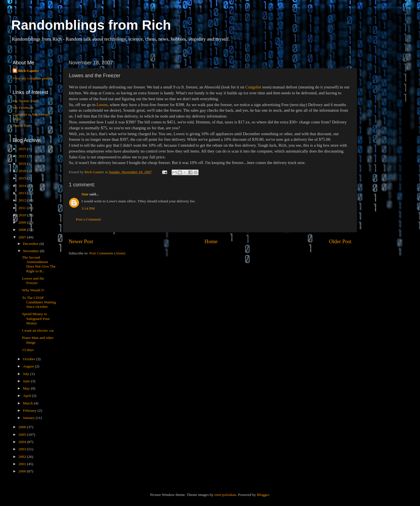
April (27, 396)
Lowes (102, 105)
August (29, 366)
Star (85, 194)
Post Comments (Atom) (107, 253)
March (28, 403)
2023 (23, 156)
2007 (23, 237)
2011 (23, 208)
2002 (23, 457)
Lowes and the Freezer (33, 281)
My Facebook (23, 108)
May (27, 388)
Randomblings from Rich (91, 25)
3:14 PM (88, 208)
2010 (23, 215)
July (27, 374)
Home (211, 241)
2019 (23, 164)
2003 (23, 449)
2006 (23, 427)
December (31, 244)
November (31, 251)
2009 (23, 222)
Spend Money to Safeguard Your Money (36, 318)
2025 (23, 149)
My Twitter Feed (25, 101)
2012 (23, 200)
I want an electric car (38, 330)
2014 (23, 186)
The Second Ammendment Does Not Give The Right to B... (39, 264)
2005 (23, 434)
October (30, 359)
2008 (23, 230)
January (29, 418)
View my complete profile (32, 78)
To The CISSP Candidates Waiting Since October (39, 302)
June (27, 381)
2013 (23, 193)
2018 (23, 171)
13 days (28, 350)
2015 (23, 178)
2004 (23, 442)
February (30, 410)
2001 (23, 464)
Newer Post (81, 241)
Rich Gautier (29, 71)
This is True (22, 126)
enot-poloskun (225, 495)
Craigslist (253, 87)
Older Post (340, 241)
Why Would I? (33, 290)
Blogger (263, 495)
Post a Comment (88, 219)
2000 (23, 471)
